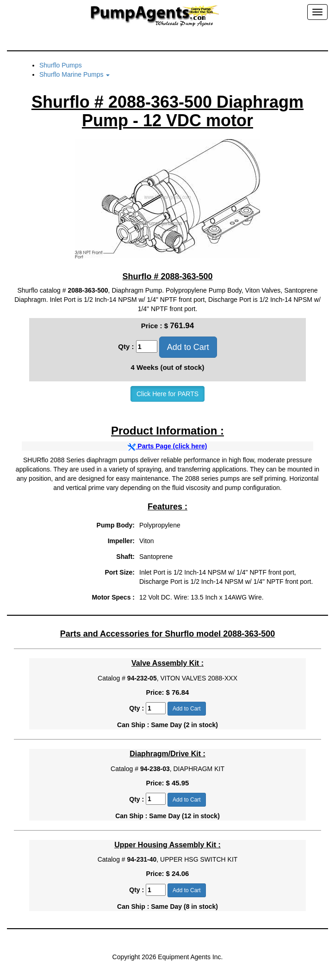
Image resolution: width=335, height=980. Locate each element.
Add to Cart (188, 347)
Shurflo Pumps (61, 65)
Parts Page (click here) (167, 446)
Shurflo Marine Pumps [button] (74, 74)
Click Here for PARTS (167, 394)
